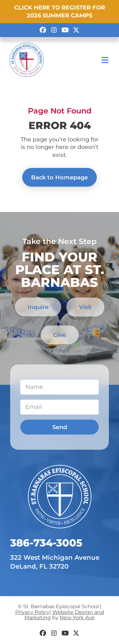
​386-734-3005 (46, 543)
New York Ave (77, 618)
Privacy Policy (32, 612)
